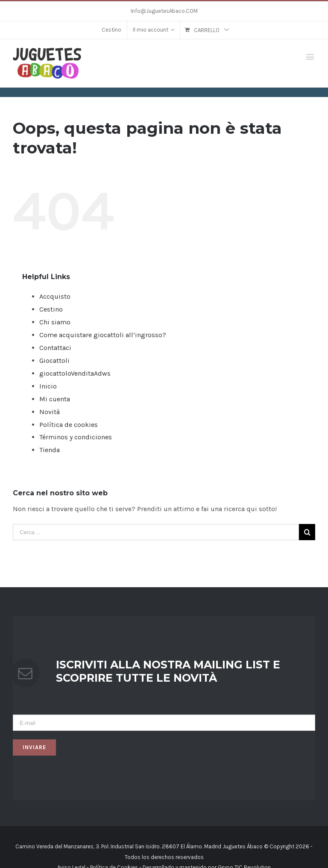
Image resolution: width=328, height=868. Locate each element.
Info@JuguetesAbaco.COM (164, 11)
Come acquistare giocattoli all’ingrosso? (103, 335)
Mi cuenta (55, 399)
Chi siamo (55, 322)
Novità (50, 412)
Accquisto (55, 296)
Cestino (51, 309)
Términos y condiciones (76, 437)
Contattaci (55, 348)
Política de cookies (69, 425)
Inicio (48, 386)
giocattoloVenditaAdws (75, 373)
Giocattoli (54, 360)
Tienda (50, 450)
